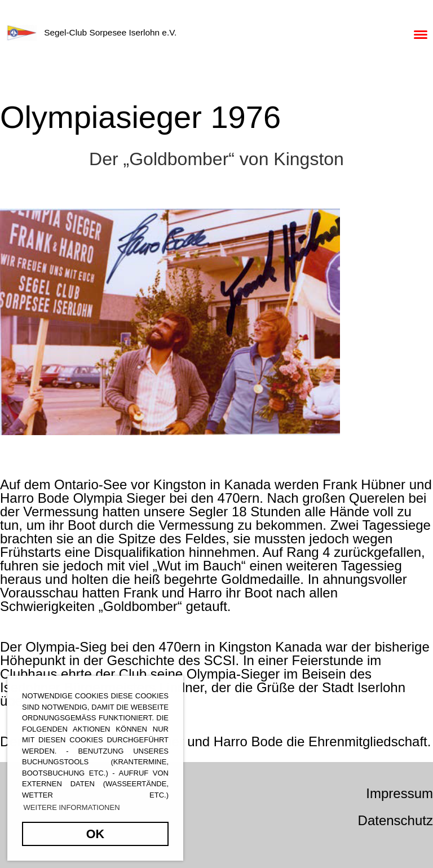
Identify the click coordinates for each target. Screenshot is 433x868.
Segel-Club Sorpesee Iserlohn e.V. (110, 32)
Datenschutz (396, 820)
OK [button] (95, 834)
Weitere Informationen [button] (72, 807)
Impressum (399, 793)
